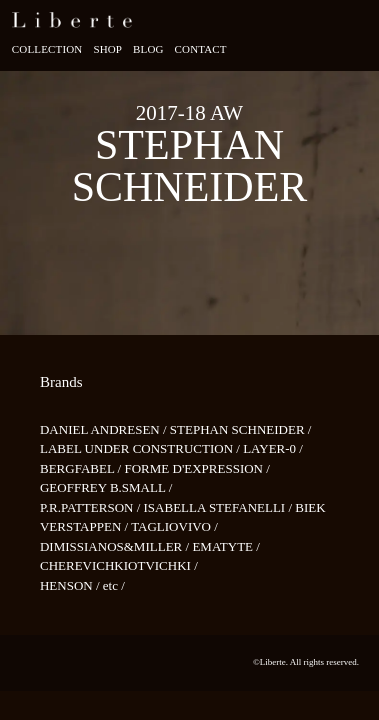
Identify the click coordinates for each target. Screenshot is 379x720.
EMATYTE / (226, 546)
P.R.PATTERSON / (92, 507)
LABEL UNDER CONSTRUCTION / (141, 448)
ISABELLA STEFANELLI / (220, 507)
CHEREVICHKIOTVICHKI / (119, 565)
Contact (201, 49)
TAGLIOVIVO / (174, 526)
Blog (148, 49)
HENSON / (71, 585)
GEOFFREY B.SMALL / (106, 487)
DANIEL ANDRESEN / (105, 429)
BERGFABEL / (82, 468)
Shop (107, 49)
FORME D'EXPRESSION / (196, 468)
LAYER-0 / (273, 448)
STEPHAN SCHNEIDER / (241, 429)
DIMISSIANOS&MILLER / (116, 546)
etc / (114, 585)
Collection (47, 49)
